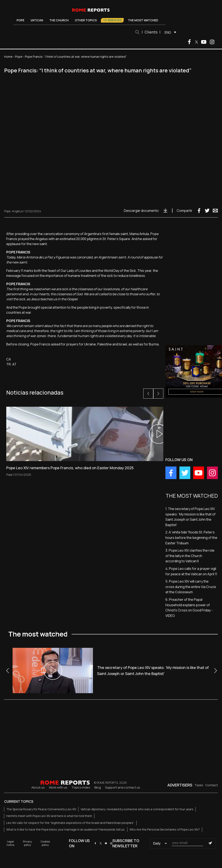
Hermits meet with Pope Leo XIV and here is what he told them (49, 816)
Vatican (38, 20)
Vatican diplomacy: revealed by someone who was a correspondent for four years (137, 809)
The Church (60, 20)
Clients (152, 32)
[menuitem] (171, 32)
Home (8, 57)
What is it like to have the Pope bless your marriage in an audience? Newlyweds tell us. (66, 829)
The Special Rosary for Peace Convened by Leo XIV (41, 809)
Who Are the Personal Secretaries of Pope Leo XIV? (165, 829)
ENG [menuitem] (169, 32)
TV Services (114, 20)
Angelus (17, 211)
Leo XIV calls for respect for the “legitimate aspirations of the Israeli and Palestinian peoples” (70, 823)
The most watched (144, 20)
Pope (22, 20)
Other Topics (87, 20)
